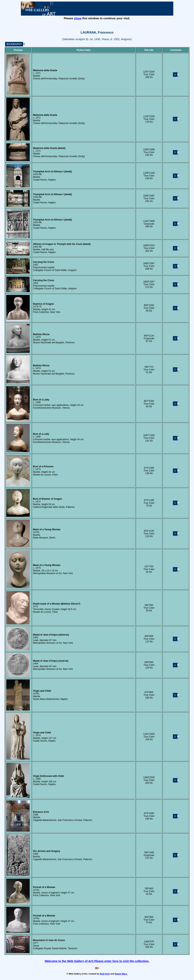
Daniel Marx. (121, 974)
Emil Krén (105, 974)
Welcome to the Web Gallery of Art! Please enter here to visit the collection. (97, 961)
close (78, 18)
